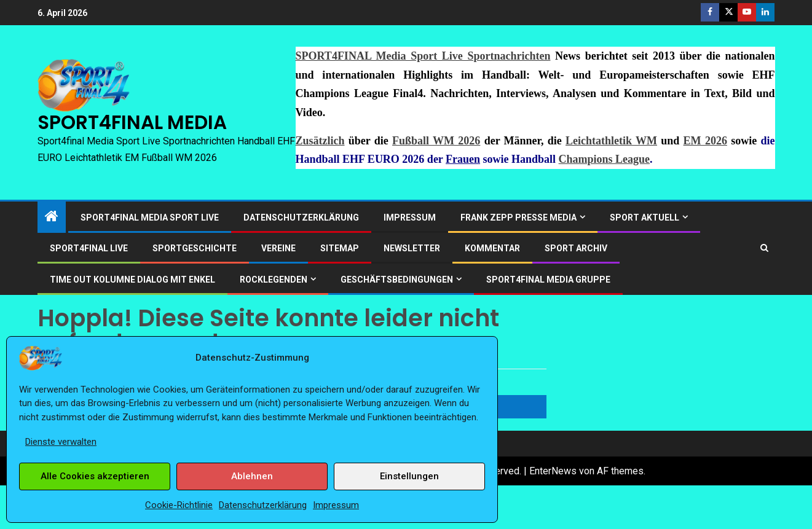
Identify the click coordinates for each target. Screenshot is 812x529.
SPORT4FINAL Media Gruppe (548, 280)
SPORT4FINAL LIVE (89, 248)
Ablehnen (252, 476)
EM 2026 (705, 141)
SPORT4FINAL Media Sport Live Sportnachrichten (423, 56)
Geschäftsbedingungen (397, 280)
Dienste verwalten (61, 442)
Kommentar (492, 248)
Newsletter (412, 248)
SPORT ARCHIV (576, 248)
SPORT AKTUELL (644, 217)
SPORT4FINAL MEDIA (132, 122)
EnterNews (553, 471)
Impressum (336, 505)
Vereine (278, 248)
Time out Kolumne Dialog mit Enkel (132, 280)
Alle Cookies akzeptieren (95, 476)
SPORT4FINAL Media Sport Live (150, 217)
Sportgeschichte (195, 248)
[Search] (764, 248)
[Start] (52, 217)
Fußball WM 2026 (436, 141)
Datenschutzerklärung (263, 505)
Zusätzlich (320, 141)
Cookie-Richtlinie (179, 505)
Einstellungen (409, 476)
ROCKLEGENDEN (274, 280)
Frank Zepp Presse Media (518, 217)
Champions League (605, 159)
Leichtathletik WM (611, 141)
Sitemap (340, 248)
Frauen (463, 159)
